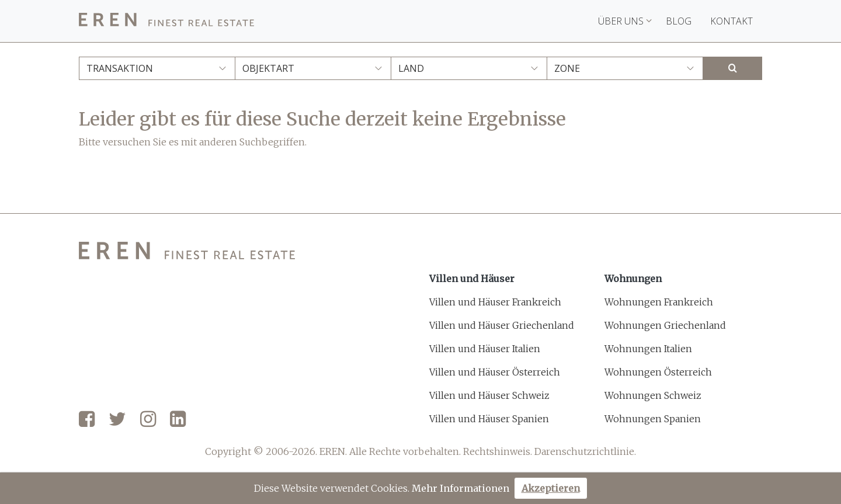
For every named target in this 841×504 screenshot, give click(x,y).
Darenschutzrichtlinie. (585, 451)
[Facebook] (87, 420)
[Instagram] (148, 420)
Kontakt (731, 21)
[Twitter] (117, 420)
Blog (679, 21)
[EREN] (166, 21)
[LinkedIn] (178, 420)
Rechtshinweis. (498, 451)
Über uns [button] (625, 21)
